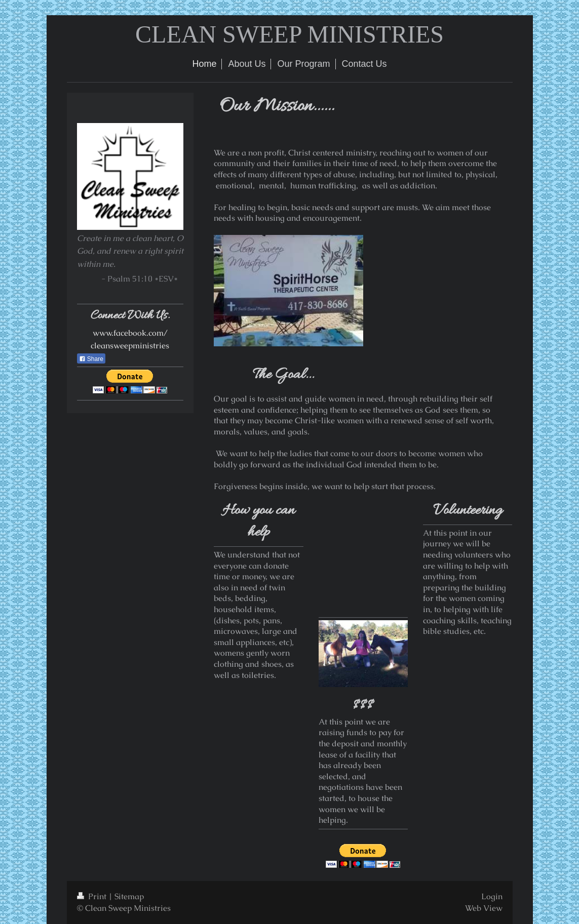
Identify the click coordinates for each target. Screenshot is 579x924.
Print (93, 896)
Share (91, 359)
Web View (484, 908)
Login (492, 896)
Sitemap (129, 896)
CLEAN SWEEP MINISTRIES (289, 34)
